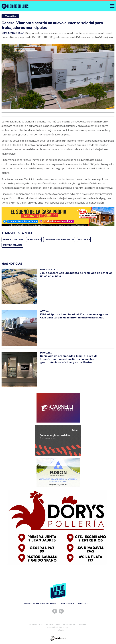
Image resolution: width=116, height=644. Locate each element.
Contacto (83, 604)
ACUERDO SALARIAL (12, 245)
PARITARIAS (84, 239)
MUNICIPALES (34, 239)
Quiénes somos (67, 604)
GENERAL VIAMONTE (13, 239)
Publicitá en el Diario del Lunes (40, 604)
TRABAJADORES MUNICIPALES (59, 239)
